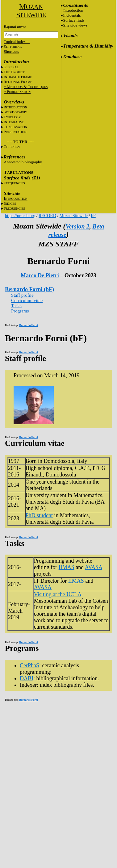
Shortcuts (11, 51)
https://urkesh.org (20, 216)
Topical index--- (17, 42)
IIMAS (67, 567)
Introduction (73, 10)
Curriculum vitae (27, 300)
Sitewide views (75, 25)
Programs (20, 311)
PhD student (39, 515)
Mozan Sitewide (74, 216)
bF (93, 216)
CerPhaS (29, 665)
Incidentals (72, 15)
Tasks (16, 306)
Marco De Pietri (40, 275)
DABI (27, 678)
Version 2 (77, 226)
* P (17, 92)
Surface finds (74, 20)
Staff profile (22, 295)
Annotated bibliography (23, 162)
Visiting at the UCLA (58, 594)
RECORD (47, 216)
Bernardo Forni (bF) (29, 289)
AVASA (94, 567)
